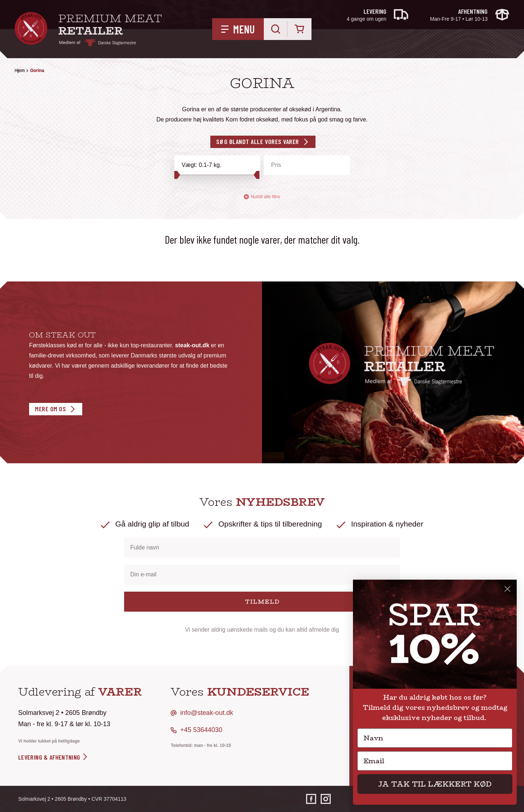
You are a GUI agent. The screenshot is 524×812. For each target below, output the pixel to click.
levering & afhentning (53, 757)
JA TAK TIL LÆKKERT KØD (435, 784)
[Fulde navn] (262, 548)
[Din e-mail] (262, 575)
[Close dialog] (507, 589)
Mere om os (50, 409)
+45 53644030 (201, 730)
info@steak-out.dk (207, 713)
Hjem (20, 71)
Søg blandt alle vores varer (258, 141)
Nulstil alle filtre (262, 197)
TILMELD (262, 602)
